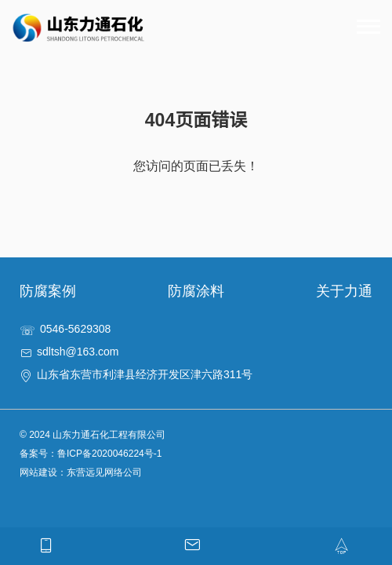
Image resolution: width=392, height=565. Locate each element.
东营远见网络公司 (104, 472)
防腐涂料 (196, 291)
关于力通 (344, 291)
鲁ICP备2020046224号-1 (109, 454)
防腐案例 (48, 291)
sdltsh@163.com (78, 352)
